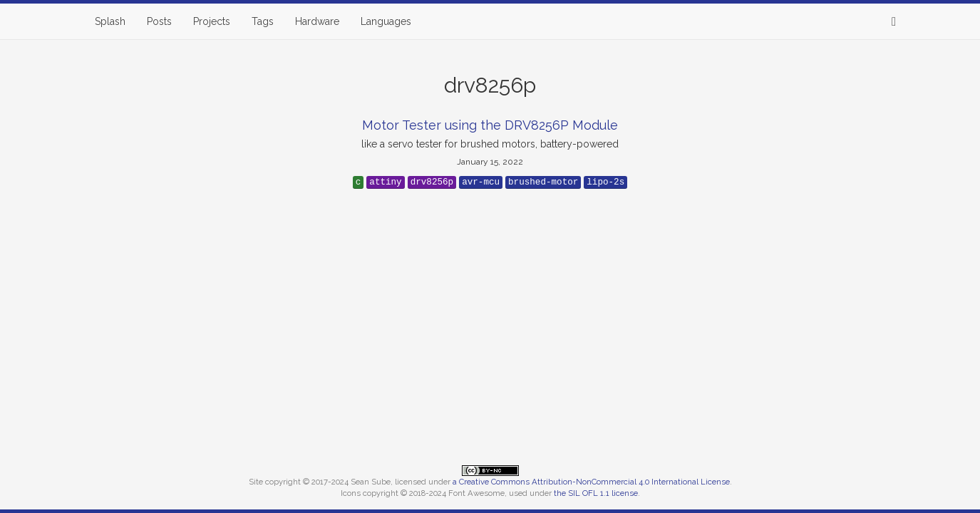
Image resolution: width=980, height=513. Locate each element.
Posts (159, 21)
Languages (386, 21)
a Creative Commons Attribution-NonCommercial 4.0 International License (591, 482)
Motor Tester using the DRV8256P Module (490, 125)
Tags (263, 21)
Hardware (317, 21)
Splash (110, 21)
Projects (212, 21)
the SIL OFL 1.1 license (596, 493)
